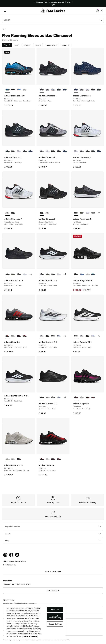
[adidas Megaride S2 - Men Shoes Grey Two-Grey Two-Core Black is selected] (8, 459)
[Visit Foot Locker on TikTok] (17, 555)
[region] (35, 622)
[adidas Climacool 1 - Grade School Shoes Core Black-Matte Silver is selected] (42, 213)
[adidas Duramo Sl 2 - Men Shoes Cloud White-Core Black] (82, 336)
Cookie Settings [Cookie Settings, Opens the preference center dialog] (55, 624)
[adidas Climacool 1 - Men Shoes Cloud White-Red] (53, 90)
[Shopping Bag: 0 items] (102, 11)
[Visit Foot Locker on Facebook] (11, 555)
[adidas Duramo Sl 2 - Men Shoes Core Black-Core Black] (48, 336)
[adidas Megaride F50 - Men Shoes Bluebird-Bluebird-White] (19, 90)
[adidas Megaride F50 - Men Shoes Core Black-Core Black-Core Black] (93, 274)
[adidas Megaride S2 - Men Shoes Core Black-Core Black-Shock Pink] (19, 459)
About (53, 534)
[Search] (53, 20)
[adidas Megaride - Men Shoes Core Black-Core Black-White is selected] (8, 336)
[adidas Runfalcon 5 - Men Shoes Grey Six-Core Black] (19, 274)
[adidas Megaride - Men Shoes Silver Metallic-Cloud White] (13, 336)
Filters (7, 45)
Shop (53, 541)
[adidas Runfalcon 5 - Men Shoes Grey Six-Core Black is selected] (76, 213)
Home (4, 29)
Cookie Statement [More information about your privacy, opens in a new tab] (30, 636)
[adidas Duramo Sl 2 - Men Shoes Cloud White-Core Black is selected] (42, 336)
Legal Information (53, 527)
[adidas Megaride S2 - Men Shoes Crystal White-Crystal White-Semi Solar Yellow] (13, 459)
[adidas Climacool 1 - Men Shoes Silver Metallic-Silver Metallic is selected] (42, 151)
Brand (27, 45)
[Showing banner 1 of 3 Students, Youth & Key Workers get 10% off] (53, 3)
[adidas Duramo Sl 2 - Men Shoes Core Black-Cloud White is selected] (76, 336)
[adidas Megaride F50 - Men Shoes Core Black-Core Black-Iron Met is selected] (76, 274)
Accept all (55, 609)
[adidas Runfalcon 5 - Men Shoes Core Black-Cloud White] (93, 213)
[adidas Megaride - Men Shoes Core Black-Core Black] (19, 336)
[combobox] (53, 20)
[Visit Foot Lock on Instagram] (5, 555)
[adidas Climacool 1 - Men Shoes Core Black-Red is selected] (42, 90)
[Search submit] (101, 20)
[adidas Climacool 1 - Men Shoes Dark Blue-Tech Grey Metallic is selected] (76, 90)
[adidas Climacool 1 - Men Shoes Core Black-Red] (93, 90)
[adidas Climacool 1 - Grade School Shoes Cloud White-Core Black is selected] (8, 213)
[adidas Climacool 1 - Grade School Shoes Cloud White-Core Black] (48, 213)
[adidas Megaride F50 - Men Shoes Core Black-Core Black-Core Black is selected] (8, 90)
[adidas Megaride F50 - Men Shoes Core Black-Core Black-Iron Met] (13, 90)
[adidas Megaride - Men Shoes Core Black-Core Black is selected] (76, 398)
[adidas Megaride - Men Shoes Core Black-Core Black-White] (93, 398)
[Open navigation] (5, 11)
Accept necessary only (55, 617)
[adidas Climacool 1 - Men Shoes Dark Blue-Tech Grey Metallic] (65, 90)
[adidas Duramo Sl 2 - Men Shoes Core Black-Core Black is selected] (42, 398)
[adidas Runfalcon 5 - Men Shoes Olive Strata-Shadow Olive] (82, 213)
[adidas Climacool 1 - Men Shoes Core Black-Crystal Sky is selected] (8, 151)
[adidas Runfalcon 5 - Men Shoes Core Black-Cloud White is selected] (42, 274)
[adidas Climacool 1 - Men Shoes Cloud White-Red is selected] (76, 151)
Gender (65, 45)
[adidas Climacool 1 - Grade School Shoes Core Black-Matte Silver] (13, 213)
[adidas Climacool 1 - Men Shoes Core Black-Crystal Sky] (59, 90)
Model (38, 45)
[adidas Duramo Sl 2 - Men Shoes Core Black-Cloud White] (53, 336)
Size (17, 45)
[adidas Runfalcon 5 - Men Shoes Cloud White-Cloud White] (88, 213)
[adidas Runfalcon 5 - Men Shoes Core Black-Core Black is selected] (8, 274)
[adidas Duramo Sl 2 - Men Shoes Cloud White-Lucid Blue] (59, 336)
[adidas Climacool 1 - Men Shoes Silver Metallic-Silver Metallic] (48, 90)
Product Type (51, 45)
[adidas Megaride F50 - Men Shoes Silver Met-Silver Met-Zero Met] (25, 90)
